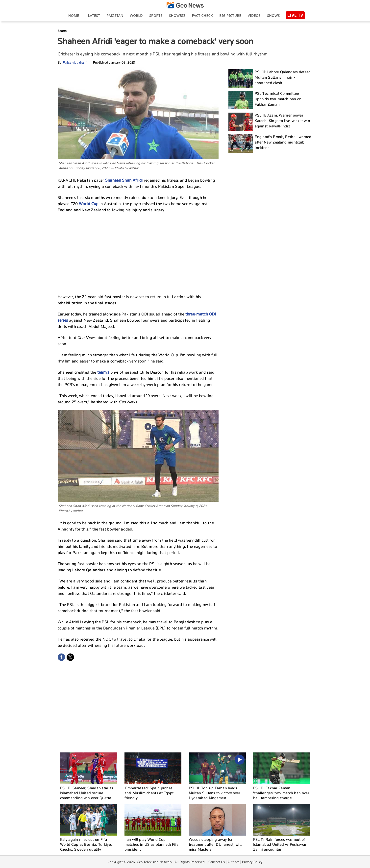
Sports (156, 15)
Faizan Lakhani (75, 62)
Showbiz (177, 15)
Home (74, 15)
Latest (94, 15)
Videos (254, 15)
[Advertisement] (138, 253)
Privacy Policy (252, 862)
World (136, 15)
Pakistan (115, 15)
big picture (230, 15)
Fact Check (202, 15)
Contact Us (217, 862)
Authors (234, 862)
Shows (273, 15)
